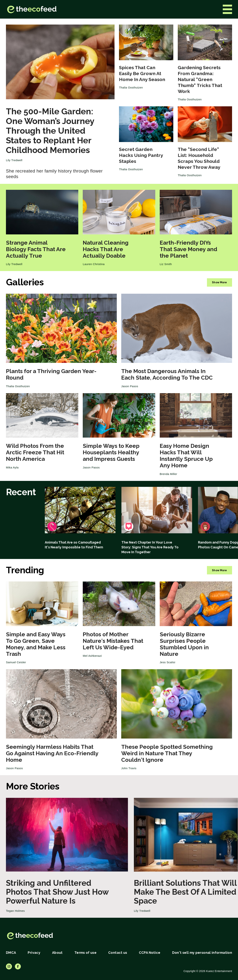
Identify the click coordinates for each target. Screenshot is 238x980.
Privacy (34, 953)
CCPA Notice (150, 953)
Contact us (118, 953)
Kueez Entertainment (219, 971)
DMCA (11, 953)
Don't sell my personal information (202, 953)
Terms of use (85, 953)
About (57, 953)
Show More (219, 282)
